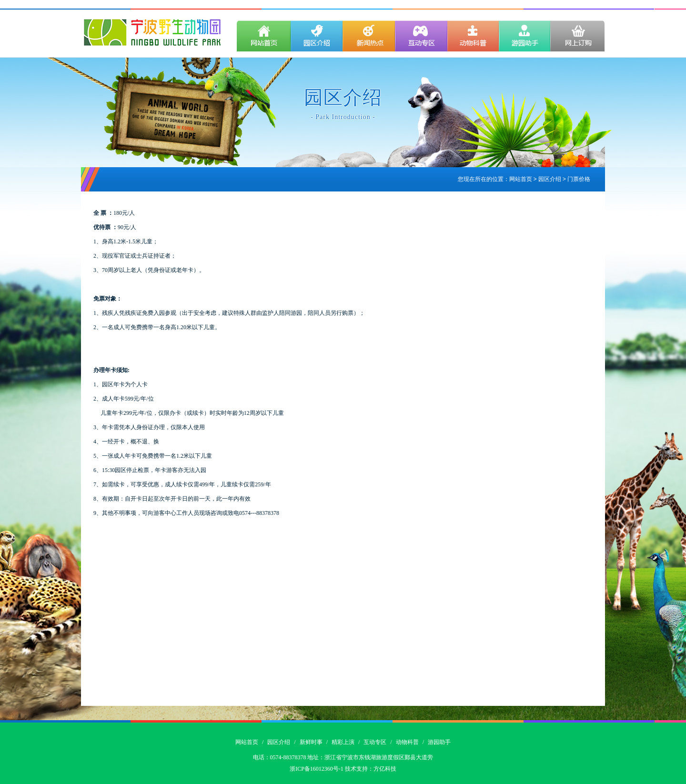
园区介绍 (279, 742)
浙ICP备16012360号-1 (317, 769)
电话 (259, 757)
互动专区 (375, 742)
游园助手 (439, 742)
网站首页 (521, 180)
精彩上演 (343, 742)
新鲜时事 (311, 742)
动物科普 (407, 742)
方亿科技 (385, 769)
